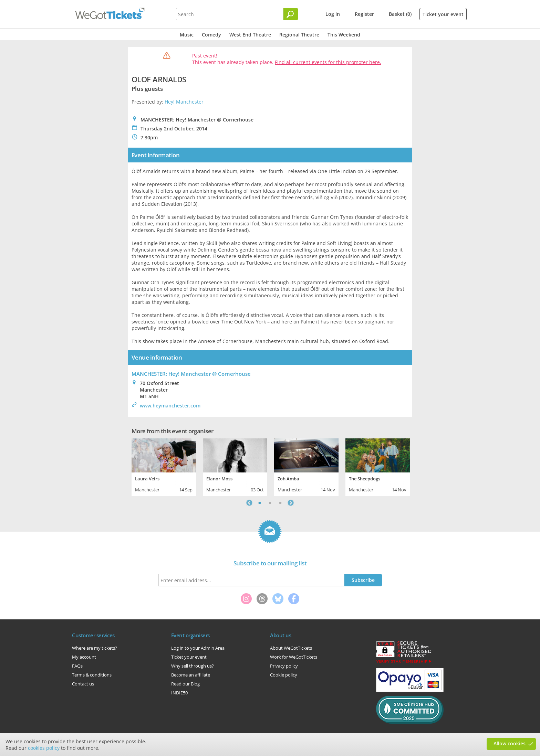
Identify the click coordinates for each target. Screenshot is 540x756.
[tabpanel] (164, 466)
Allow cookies (510, 743)
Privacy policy (284, 666)
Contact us (83, 684)
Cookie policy (284, 675)
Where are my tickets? (95, 648)
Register (364, 14)
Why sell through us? (193, 666)
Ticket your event (443, 14)
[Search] (291, 14)
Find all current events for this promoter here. (328, 62)
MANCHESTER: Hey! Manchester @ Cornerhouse (191, 374)
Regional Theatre (299, 35)
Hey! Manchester (184, 102)
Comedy (211, 35)
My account (84, 657)
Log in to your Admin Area (198, 648)
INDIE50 (179, 693)
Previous (249, 503)
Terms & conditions (92, 675)
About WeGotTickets (291, 648)
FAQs (77, 666)
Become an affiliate (191, 675)
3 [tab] (280, 503)
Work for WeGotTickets (294, 657)
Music (187, 35)
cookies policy (44, 748)
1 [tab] (260, 503)
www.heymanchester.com (170, 406)
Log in (333, 14)
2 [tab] (270, 503)
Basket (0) (400, 14)
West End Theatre (250, 35)
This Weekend (344, 35)
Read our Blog (185, 684)
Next (291, 503)
